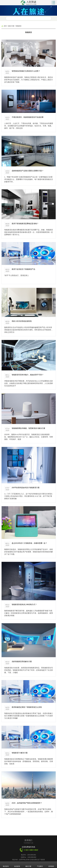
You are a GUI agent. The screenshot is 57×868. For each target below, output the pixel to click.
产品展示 (40, 865)
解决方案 (11, 26)
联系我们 (28, 840)
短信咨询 (17, 865)
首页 (5, 26)
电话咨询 (6, 865)
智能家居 (19, 26)
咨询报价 (51, 865)
